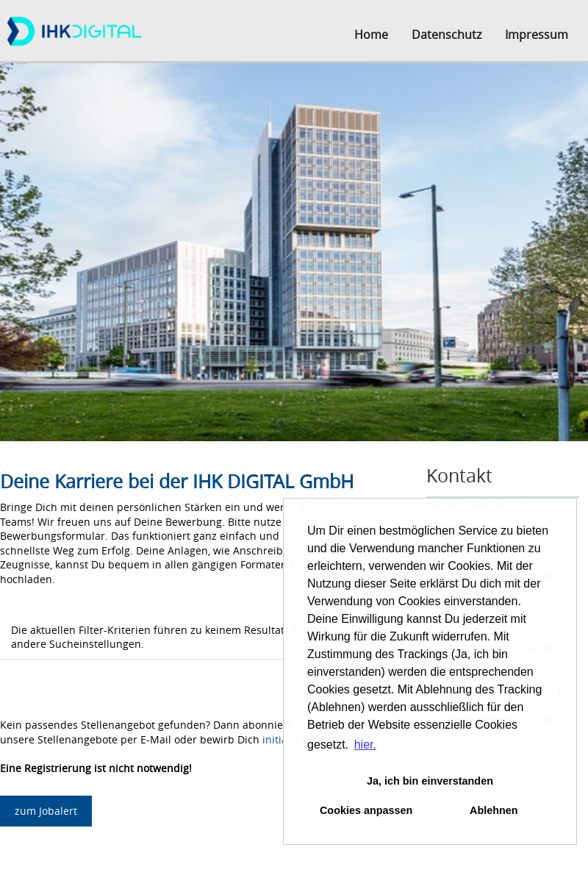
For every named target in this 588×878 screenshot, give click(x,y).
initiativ (281, 739)
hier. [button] (365, 745)
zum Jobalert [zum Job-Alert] (46, 811)
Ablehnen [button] (494, 810)
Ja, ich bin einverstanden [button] (430, 781)
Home (371, 35)
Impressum (537, 35)
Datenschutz (447, 35)
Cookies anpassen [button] (366, 810)
